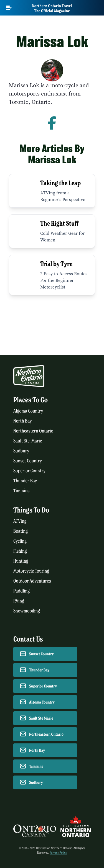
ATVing (20, 521)
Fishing (20, 551)
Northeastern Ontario (33, 431)
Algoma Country (28, 411)
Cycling (20, 541)
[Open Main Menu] (9, 8)
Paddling (21, 591)
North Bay (23, 421)
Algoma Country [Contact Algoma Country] (42, 702)
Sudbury (21, 451)
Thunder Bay (25, 481)
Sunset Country (28, 461)
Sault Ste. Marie (28, 441)
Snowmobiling (27, 611)
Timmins (21, 491)
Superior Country (29, 471)
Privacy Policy (58, 852)
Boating (21, 531)
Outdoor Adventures (32, 581)
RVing (19, 601)
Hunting (21, 561)
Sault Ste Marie (41, 718)
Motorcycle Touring (31, 571)
